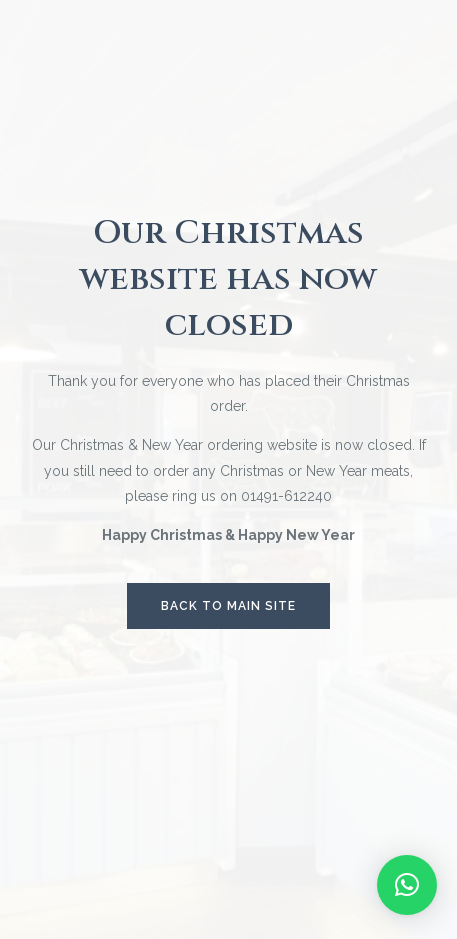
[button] (407, 885)
